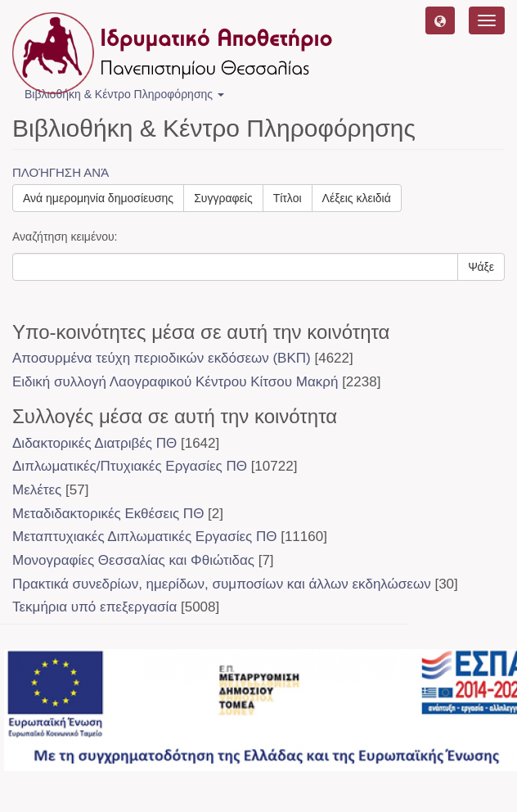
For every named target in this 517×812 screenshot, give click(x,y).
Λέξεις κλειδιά (357, 198)
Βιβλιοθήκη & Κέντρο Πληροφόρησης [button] (124, 94)
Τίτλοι (288, 198)
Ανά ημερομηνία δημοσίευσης (98, 198)
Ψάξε (481, 267)
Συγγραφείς (223, 198)
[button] (440, 20)
